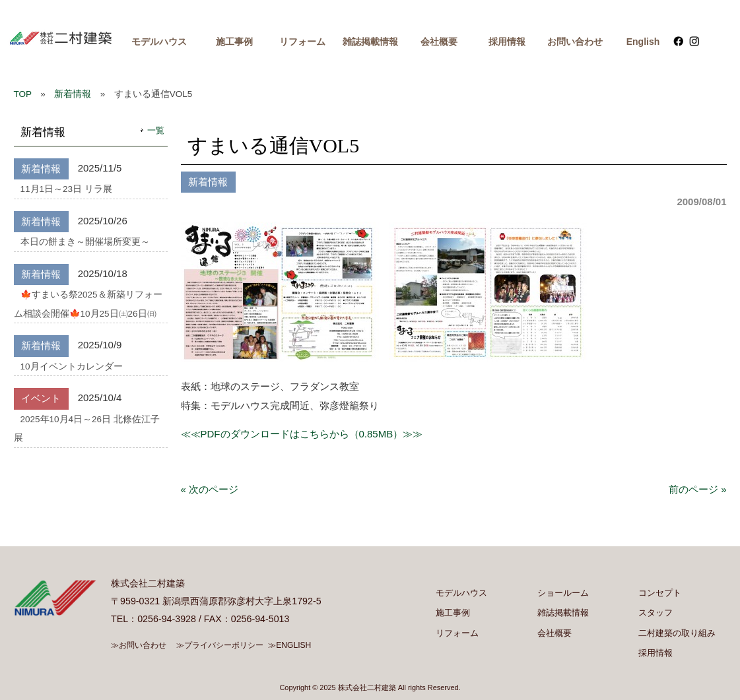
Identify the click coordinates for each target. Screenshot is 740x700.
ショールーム (563, 593)
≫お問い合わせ (139, 645)
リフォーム (302, 42)
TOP (23, 94)
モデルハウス (159, 42)
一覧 (156, 130)
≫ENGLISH (289, 645)
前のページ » (698, 489)
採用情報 (507, 42)
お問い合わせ (575, 42)
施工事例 (234, 42)
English (643, 42)
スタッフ (656, 613)
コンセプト (660, 593)
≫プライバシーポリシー (220, 645)
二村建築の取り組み (677, 633)
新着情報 (73, 94)
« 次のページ (210, 489)
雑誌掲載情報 (370, 42)
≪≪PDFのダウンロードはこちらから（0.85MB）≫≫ (302, 434)
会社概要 (439, 42)
